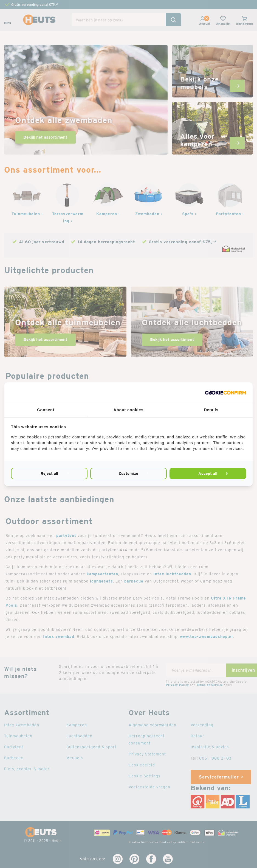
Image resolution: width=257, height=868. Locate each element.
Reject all (49, 474)
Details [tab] (211, 410)
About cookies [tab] (128, 410)
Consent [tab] (46, 410)
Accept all (208, 474)
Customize (128, 474)
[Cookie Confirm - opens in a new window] (225, 393)
